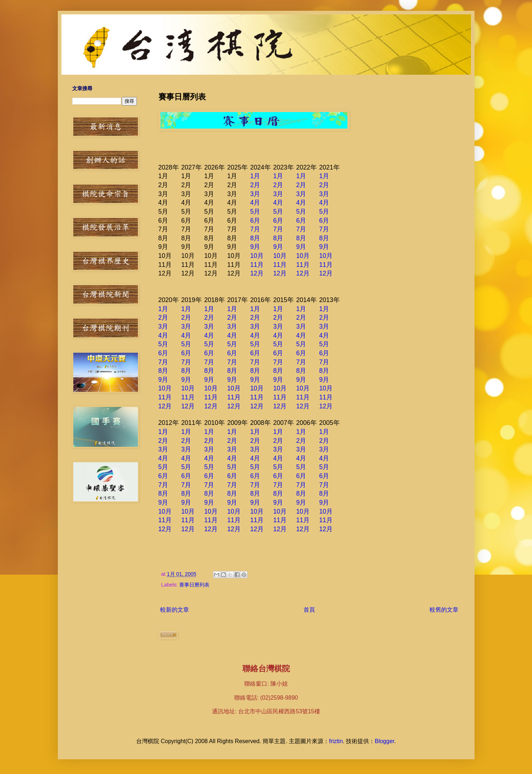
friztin (336, 741)
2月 (255, 185)
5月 (255, 212)
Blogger (384, 741)
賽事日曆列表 (194, 585)
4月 (255, 203)
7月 (255, 229)
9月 (255, 247)
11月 (257, 265)
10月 (257, 256)
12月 (257, 273)
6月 (255, 221)
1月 (255, 176)
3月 (255, 194)
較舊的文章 (444, 610)
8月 (255, 238)
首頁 (309, 610)
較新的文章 (175, 610)
